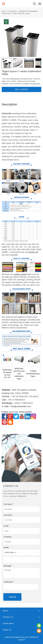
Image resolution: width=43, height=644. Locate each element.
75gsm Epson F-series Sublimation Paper (16, 14)
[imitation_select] (22, 552)
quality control (20, 274)
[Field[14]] (22, 542)
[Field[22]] (22, 520)
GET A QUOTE (22, 90)
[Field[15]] (22, 560)
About (6, 611)
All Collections (12, 11)
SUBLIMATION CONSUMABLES (28, 11)
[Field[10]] (22, 509)
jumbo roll (33, 252)
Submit (12, 597)
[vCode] (21, 587)
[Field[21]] (22, 531)
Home (4, 11)
